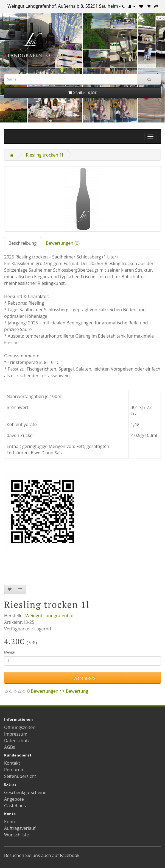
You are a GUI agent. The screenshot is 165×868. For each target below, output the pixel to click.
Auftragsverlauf (20, 828)
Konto (10, 822)
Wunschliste (16, 835)
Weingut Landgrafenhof (49, 616)
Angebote (14, 799)
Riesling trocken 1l (44, 155)
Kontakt (12, 763)
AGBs (10, 747)
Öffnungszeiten (20, 727)
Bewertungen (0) (63, 243)
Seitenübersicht (20, 776)
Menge (9, 652)
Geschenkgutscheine (25, 792)
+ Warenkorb (82, 678)
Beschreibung (23, 243)
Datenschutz (17, 741)
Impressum (16, 734)
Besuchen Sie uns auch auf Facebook (42, 855)
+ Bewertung (75, 691)
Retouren (14, 770)
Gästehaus (15, 806)
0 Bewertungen (43, 691)
